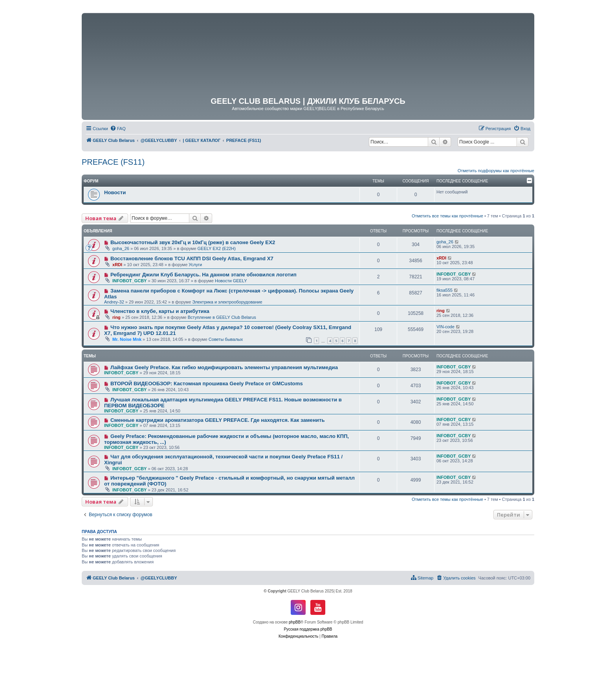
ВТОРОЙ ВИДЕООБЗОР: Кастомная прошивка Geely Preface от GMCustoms (207, 384)
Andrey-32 (114, 302)
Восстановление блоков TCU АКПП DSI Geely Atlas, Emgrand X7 (192, 258)
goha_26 (121, 248)
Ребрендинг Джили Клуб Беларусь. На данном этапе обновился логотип (203, 275)
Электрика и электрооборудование (227, 302)
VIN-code (445, 327)
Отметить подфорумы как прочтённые (496, 171)
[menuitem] (118, 129)
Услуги (195, 265)
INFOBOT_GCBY (129, 281)
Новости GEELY (231, 281)
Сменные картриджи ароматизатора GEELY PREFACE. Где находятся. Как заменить (218, 420)
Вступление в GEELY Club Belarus (222, 317)
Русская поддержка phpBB (308, 629)
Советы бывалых (226, 339)
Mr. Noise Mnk (127, 339)
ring (116, 317)
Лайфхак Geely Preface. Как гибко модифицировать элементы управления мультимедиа (224, 367)
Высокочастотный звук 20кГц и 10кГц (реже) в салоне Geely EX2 (193, 242)
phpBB (295, 622)
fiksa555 (445, 290)
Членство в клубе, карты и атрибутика (160, 311)
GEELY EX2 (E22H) (217, 248)
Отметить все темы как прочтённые (447, 216)
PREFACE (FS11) (113, 162)
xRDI (117, 265)
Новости (115, 192)
